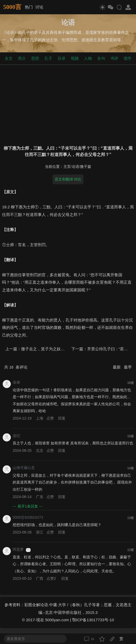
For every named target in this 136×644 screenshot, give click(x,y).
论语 (76, 167)
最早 (128, 367)
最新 (117, 367)
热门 (29, 7)
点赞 (50, 418)
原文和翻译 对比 (68, 179)
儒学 (128, 58)
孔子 (48, 58)
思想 (35, 58)
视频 (75, 58)
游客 (28, 550)
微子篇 (86, 167)
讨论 (39, 7)
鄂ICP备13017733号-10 (93, 620)
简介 (22, 58)
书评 (114, 58)
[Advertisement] (68, 104)
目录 (62, 58)
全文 (9, 58)
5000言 (12, 7)
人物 (88, 58)
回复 (62, 418)
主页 (67, 167)
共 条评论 (16, 367)
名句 (101, 58)
